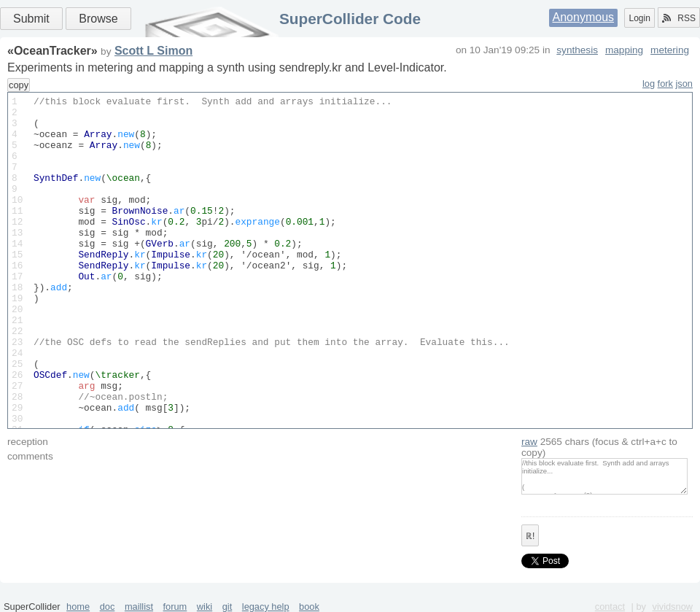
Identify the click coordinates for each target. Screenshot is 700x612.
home (78, 607)
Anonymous (584, 17)
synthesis (577, 50)
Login (639, 18)
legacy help (266, 607)
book (309, 607)
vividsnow (673, 607)
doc (108, 607)
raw (529, 442)
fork (665, 84)
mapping (624, 50)
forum (175, 607)
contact (610, 607)
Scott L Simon (153, 51)
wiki (205, 607)
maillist (139, 607)
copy (19, 85)
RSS (679, 18)
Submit (31, 19)
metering (670, 50)
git (227, 607)
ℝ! (530, 536)
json (684, 84)
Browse (98, 19)
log (649, 84)
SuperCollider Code (350, 19)
